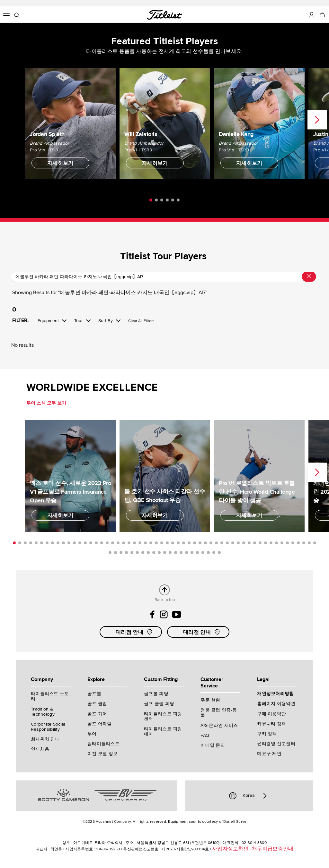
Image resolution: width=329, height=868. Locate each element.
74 (203, 553)
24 (140, 543)
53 (298, 543)
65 (154, 553)
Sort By (106, 321)
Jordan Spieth (47, 134)
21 (124, 543)
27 (156, 543)
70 (181, 553)
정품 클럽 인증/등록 (219, 713)
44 (249, 543)
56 (315, 543)
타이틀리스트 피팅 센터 (163, 716)
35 (200, 543)
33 (189, 543)
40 (227, 543)
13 (80, 543)
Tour (79, 321)
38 (216, 543)
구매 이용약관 (271, 714)
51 (287, 543)
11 (69, 543)
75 (208, 553)
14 (85, 543)
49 (276, 543)
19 (113, 543)
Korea (249, 796)
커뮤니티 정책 (271, 724)
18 (107, 543)
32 (184, 543)
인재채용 (40, 749)
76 (214, 553)
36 (205, 543)
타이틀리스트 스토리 (50, 696)
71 (187, 553)
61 (132, 553)
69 (176, 553)
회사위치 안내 (45, 739)
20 (118, 543)
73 (197, 553)
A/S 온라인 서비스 (219, 725)
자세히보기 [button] (60, 163)
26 (151, 543)
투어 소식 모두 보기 (46, 403)
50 (282, 543)
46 (260, 543)
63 (143, 553)
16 (96, 543)
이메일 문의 (213, 745)
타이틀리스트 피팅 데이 (163, 732)
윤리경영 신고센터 (276, 744)
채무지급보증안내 (273, 849)
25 (145, 543)
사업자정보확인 (230, 849)
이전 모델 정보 (102, 754)
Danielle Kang (236, 134)
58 (116, 553)
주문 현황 (210, 700)
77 (219, 553)
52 (293, 543)
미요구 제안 (269, 754)
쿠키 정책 (267, 734)
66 (159, 553)
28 (162, 543)
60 (126, 553)
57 (110, 553)
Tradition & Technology (43, 712)
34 (195, 543)
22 (129, 543)
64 (148, 553)
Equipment (48, 321)
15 (91, 543)
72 (192, 553)
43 (244, 543)
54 (304, 543)
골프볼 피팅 (156, 694)
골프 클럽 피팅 (159, 704)
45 (255, 543)
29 (167, 543)
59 (121, 553)
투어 (92, 734)
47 (266, 543)
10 (63, 543)
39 (222, 543)
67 (165, 553)
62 (137, 553)
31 (178, 543)
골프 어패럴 (100, 724)
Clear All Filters (141, 321)
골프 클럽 (97, 704)
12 (74, 543)
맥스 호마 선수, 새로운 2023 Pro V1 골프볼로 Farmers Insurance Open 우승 (70, 491)
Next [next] (317, 120)
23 (134, 543)
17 (102, 543)
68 (170, 553)
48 (271, 543)
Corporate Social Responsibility (48, 727)
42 (238, 543)
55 (309, 543)
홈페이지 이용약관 (276, 704)
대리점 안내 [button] (135, 632)
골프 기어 (97, 714)
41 (233, 543)
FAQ (205, 735)
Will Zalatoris (141, 134)
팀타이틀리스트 (103, 744)
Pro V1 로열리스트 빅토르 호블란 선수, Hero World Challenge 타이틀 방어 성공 (257, 491)
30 (173, 543)
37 (211, 543)
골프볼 (94, 694)
